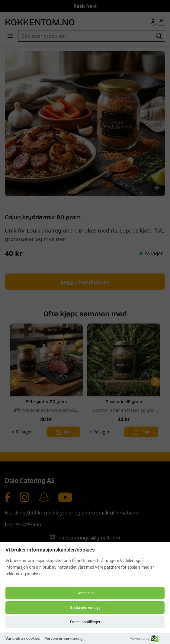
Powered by (144, 638)
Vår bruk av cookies (23, 638)
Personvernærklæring (63, 638)
